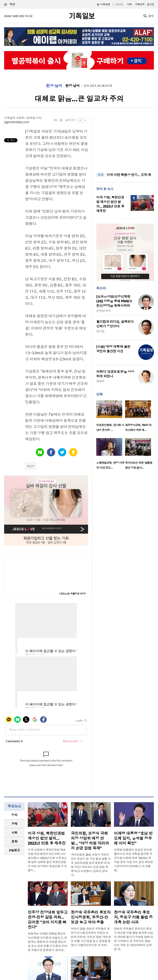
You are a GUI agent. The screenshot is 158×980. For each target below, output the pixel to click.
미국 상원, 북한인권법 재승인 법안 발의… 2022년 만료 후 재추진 (110, 204)
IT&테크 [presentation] (15, 850)
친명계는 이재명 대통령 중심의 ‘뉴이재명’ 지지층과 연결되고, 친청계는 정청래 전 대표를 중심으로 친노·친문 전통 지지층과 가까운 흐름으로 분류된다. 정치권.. (47, 942)
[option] (111, 417)
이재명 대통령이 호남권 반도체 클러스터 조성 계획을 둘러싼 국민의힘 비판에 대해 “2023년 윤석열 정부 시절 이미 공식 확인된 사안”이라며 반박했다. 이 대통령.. (134, 860)
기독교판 (105, 4)
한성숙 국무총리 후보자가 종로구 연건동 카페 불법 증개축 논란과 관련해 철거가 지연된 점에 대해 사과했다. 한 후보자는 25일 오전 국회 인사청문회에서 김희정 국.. (134, 939)
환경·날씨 (54, 86)
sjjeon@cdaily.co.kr (17, 122)
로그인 (150, 4)
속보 (100, 175)
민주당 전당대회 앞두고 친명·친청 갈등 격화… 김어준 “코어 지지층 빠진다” (48, 920)
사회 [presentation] (15, 833)
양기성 (100, 331)
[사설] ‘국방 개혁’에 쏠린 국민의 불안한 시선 (113, 349)
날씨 (32, 466)
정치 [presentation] (15, 815)
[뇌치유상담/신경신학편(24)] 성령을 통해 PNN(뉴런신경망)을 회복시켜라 (114, 301)
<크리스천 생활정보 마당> (72, 594)
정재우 (100, 381)
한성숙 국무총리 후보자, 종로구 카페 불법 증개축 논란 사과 (133, 917)
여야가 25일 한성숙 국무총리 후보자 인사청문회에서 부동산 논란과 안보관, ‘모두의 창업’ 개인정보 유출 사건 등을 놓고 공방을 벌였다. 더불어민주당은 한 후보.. (91, 937)
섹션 (10, 4)
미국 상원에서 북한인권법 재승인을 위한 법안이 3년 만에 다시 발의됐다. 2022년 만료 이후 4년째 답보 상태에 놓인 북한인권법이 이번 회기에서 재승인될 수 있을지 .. (47, 860)
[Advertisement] (125, 142)
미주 (130, 4)
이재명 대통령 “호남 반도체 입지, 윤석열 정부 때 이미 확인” (133, 838)
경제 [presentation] (15, 824)
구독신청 (140, 4)
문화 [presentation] (15, 841)
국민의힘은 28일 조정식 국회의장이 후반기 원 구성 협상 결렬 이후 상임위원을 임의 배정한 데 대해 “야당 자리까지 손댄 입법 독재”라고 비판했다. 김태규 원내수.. (91, 865)
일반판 (120, 4)
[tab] (14, 815)
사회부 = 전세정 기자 (29, 118)
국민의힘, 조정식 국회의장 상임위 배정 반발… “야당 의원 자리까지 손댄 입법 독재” (90, 841)
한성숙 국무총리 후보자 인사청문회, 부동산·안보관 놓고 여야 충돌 (91, 917)
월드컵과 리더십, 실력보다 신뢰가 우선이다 (115, 324)
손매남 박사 (103, 311)
